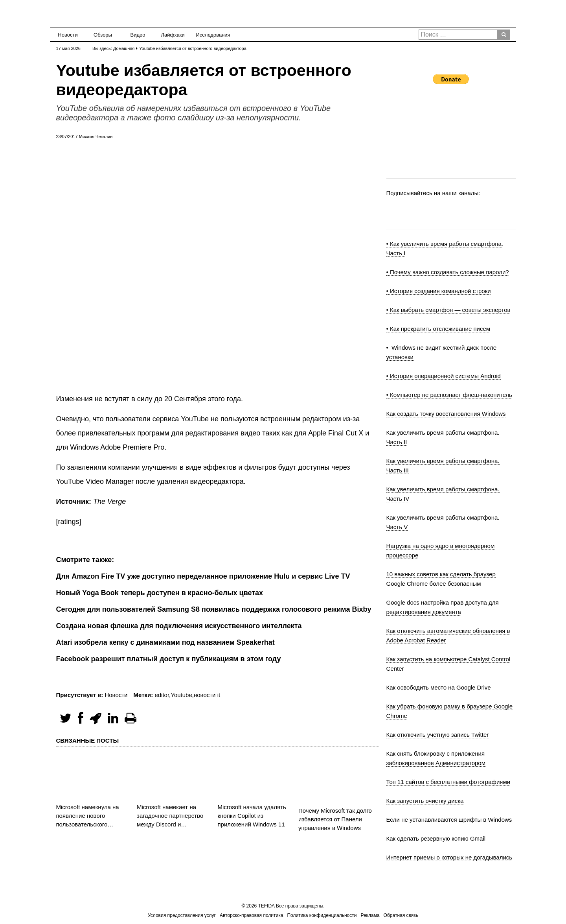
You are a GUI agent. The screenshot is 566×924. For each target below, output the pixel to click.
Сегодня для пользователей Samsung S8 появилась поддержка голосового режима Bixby (214, 609)
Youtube (181, 695)
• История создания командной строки (439, 291)
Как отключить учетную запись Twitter (438, 735)
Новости (68, 35)
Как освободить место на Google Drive (439, 687)
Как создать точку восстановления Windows (446, 414)
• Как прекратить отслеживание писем (438, 329)
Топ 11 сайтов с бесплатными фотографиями (448, 782)
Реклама (370, 915)
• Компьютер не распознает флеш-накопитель (449, 395)
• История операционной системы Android (444, 376)
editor (162, 695)
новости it (207, 695)
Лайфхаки (173, 35)
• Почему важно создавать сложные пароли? (448, 272)
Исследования (211, 35)
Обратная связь (401, 915)
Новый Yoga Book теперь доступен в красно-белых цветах (160, 593)
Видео (138, 35)
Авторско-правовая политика (251, 915)
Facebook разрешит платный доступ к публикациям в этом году (169, 659)
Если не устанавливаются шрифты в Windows (449, 820)
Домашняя (124, 48)
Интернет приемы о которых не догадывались (449, 857)
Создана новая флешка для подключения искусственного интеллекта (179, 626)
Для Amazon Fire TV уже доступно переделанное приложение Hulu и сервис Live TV (203, 576)
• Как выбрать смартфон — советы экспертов (448, 310)
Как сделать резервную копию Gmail (436, 838)
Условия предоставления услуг (182, 915)
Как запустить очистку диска (425, 801)
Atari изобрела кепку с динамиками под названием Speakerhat (165, 642)
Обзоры (103, 35)
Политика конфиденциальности (322, 915)
